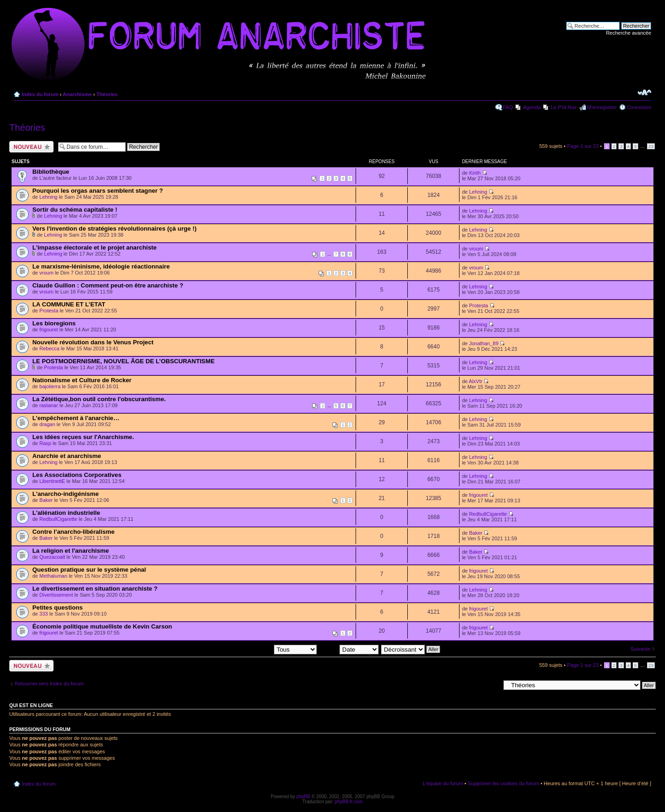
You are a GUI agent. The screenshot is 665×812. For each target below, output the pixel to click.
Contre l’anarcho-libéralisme (73, 532)
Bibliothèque (51, 172)
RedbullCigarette (58, 519)
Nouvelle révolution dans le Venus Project (93, 342)
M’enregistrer (602, 107)
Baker (46, 500)
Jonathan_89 (484, 343)
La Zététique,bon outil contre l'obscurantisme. (99, 399)
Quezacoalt (52, 557)
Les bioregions (54, 323)
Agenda (532, 107)
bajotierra (50, 386)
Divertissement (56, 595)
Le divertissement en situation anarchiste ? (95, 589)
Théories (107, 94)
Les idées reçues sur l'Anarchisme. (83, 437)
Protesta (49, 311)
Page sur (583, 146)
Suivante (640, 649)
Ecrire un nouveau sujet (31, 147)
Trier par (349, 649)
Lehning (48, 197)
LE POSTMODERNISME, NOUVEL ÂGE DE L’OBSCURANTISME (124, 361)
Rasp (45, 443)
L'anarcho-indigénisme (66, 494)
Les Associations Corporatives (77, 475)
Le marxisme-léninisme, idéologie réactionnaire (101, 266)
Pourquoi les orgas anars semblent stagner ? (98, 191)
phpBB (303, 797)
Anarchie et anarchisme (67, 456)
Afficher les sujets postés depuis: (258, 649)
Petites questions (57, 607)
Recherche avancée (629, 33)
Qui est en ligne (31, 705)
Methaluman (53, 576)
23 (651, 146)
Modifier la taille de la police (644, 92)
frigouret (48, 330)
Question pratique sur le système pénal (89, 570)
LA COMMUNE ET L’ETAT (69, 304)
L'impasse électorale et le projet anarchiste (94, 247)
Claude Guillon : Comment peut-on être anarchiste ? (108, 285)
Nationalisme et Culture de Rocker (82, 380)
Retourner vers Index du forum (49, 684)
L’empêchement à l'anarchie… (76, 418)
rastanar (48, 405)
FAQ (508, 107)
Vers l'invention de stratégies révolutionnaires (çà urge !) (115, 229)
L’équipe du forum (443, 783)
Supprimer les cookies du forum (504, 783)
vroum (476, 249)
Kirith (475, 173)
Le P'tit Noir (564, 107)
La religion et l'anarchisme (71, 551)
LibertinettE (52, 481)
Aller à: (492, 685)
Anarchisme (77, 94)
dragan (47, 424)
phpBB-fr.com (349, 802)
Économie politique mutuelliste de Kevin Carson (102, 626)
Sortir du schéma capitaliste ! (75, 210)
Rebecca (49, 348)
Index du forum (40, 94)
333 (43, 614)
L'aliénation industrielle (66, 513)
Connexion (639, 107)
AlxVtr (475, 381)
